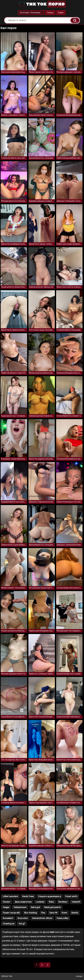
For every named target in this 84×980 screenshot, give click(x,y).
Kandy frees (28, 896)
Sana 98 (53, 913)
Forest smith (71, 896)
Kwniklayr (63, 902)
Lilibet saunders (10, 896)
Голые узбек (62, 918)
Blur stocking (31, 913)
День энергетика (23, 902)
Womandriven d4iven (42, 918)
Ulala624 (76, 902)
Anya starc (23, 918)
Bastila (75, 913)
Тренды (50, 13)
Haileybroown (20, 907)
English (61, 13)
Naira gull (35, 907)
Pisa (43, 913)
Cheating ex (9, 924)
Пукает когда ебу (11, 913)
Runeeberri (8, 918)
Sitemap (79, 976)
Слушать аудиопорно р (50, 896)
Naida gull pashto (53, 907)
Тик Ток (42, 4)
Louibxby (40, 902)
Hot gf (22, 924)
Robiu (51, 902)
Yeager (6, 907)
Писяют (7, 902)
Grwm (64, 913)
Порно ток (7, 976)
